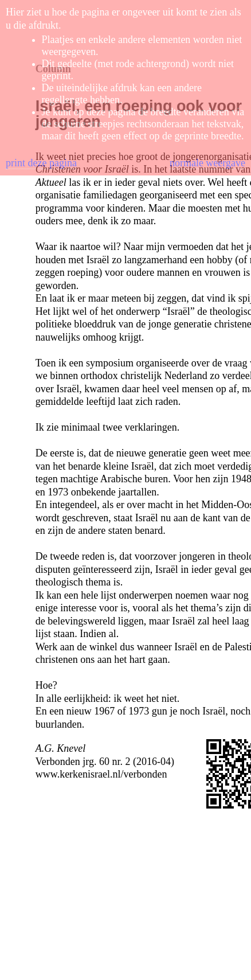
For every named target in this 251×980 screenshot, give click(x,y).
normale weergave (207, 163)
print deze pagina (41, 163)
